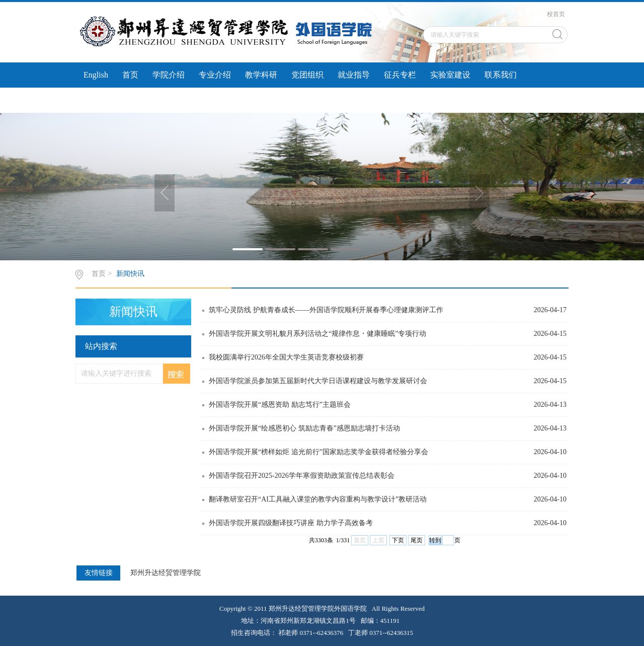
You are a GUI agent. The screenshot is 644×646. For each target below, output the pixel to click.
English (96, 75)
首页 (130, 75)
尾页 (417, 540)
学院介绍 (169, 75)
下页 (398, 540)
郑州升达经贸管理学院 (166, 573)
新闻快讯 (130, 274)
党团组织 (307, 75)
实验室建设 (450, 75)
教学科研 (261, 75)
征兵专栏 (400, 75)
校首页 (556, 14)
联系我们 (501, 75)
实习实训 (100, 100)
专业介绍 (215, 75)
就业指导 (354, 75)
